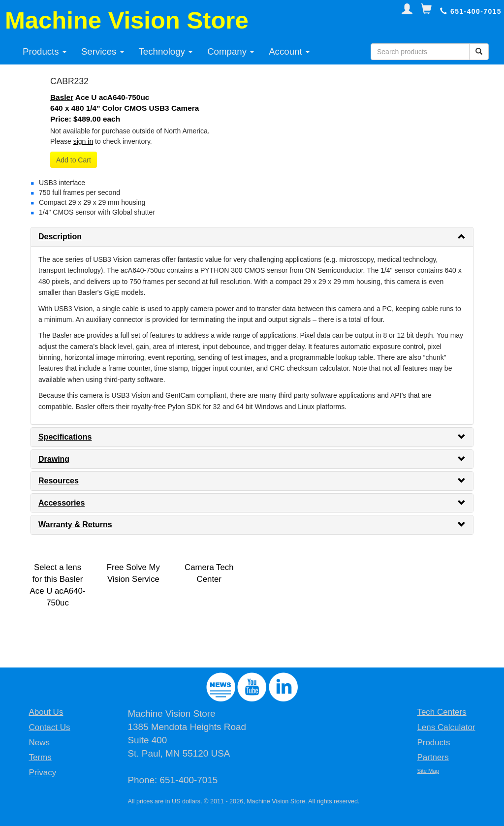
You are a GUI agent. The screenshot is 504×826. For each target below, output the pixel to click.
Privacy (42, 773)
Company (231, 51)
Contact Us (49, 727)
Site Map (428, 771)
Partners (433, 757)
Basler (62, 97)
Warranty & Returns (75, 524)
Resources (59, 481)
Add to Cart (74, 160)
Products (45, 51)
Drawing (54, 459)
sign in (83, 141)
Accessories (62, 503)
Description (60, 237)
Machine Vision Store (127, 20)
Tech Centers (441, 712)
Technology (166, 51)
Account (289, 51)
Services (103, 51)
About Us (46, 712)
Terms (40, 757)
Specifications (65, 437)
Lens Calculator (446, 727)
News (39, 743)
